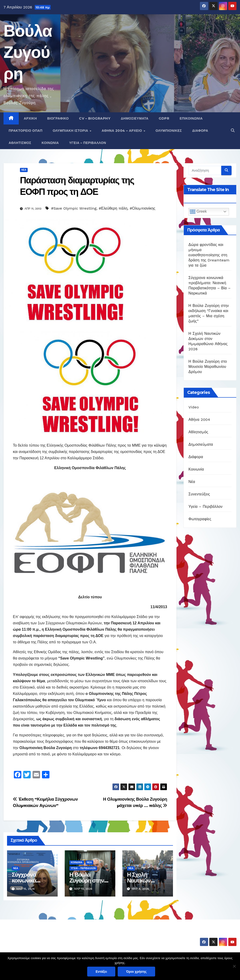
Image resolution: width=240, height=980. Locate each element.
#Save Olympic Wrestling (74, 208)
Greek (198, 212)
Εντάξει (101, 972)
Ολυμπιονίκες (169, 131)
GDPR (164, 118)
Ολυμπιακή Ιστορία (71, 131)
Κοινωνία (50, 143)
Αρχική (30, 118)
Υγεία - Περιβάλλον (83, 868)
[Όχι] (234, 966)
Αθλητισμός (20, 143)
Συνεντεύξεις (199, 494)
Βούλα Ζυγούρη (28, 52)
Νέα (24, 170)
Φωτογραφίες (200, 519)
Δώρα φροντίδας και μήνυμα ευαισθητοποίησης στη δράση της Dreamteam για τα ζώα (209, 255)
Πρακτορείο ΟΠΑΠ (26, 131)
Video (194, 407)
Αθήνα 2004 (199, 420)
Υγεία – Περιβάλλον (88, 143)
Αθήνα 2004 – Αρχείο (122, 131)
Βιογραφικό (58, 118)
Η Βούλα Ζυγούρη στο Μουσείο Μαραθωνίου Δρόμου (208, 367)
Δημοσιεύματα (135, 118)
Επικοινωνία (191, 118)
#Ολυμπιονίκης (142, 208)
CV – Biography (95, 118)
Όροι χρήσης (137, 972)
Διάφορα (200, 131)
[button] (233, 130)
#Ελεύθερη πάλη (113, 208)
